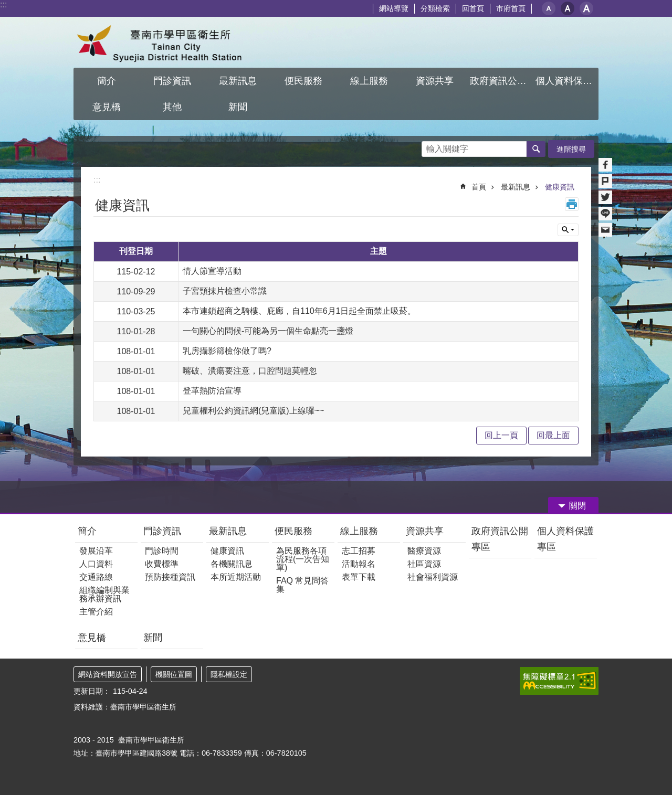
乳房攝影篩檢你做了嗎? (227, 351)
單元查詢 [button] (568, 230)
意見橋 (92, 638)
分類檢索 (435, 8)
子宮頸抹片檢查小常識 (225, 291)
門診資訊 (162, 531)
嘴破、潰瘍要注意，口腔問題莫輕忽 (250, 371)
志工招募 (359, 551)
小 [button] (549, 8)
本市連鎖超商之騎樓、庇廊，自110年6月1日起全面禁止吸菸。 (300, 311)
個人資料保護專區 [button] (567, 81)
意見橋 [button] (107, 107)
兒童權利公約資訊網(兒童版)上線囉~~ (253, 411)
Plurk (605, 181)
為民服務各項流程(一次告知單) (303, 559)
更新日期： (92, 691)
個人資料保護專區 (565, 539)
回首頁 (473, 8)
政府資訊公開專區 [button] (501, 81)
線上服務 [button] (369, 81)
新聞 (153, 638)
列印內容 (572, 204)
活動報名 (359, 564)
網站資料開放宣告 (108, 674)
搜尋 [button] (536, 149)
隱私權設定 (229, 674)
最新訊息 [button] (238, 81)
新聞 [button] (238, 107)
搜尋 (430, 146)
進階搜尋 (571, 149)
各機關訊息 (232, 564)
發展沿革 (96, 551)
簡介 (87, 531)
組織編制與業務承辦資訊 (104, 594)
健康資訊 (560, 187)
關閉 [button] (577, 506)
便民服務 (293, 531)
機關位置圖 (174, 674)
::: (3, 4)
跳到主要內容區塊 (6, 6)
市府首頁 (511, 8)
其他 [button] (172, 107)
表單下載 (359, 577)
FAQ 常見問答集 (302, 585)
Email (605, 230)
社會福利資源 (433, 577)
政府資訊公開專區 (500, 539)
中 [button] (568, 8)
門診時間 (162, 551)
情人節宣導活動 (212, 271)
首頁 (479, 187)
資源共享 (425, 531)
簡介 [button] (107, 81)
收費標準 (162, 564)
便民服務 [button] (303, 81)
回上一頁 (501, 435)
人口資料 (96, 564)
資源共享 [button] (435, 81)
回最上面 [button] (553, 435)
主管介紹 (96, 612)
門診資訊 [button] (172, 81)
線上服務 (359, 531)
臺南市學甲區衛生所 (166, 42)
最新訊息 (516, 187)
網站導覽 (394, 8)
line (605, 214)
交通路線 (96, 577)
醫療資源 (424, 551)
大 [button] (586, 8)
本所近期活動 (236, 577)
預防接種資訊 (170, 577)
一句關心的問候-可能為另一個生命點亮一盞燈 (268, 331)
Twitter (605, 197)
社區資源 (424, 564)
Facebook (605, 165)
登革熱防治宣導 (212, 391)
